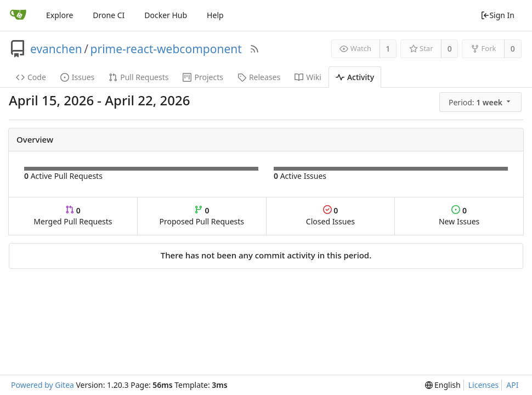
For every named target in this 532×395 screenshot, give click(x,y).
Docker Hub (166, 15)
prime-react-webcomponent (166, 49)
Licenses (484, 385)
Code (31, 77)
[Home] (18, 15)
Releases (259, 77)
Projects (203, 77)
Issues (77, 77)
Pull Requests (138, 77)
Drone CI (109, 15)
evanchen (56, 49)
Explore (60, 15)
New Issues (459, 216)
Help (215, 15)
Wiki (308, 77)
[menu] (481, 102)
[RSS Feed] (254, 49)
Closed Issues (330, 216)
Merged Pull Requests (73, 216)
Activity (355, 77)
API (512, 385)
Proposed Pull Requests (202, 216)
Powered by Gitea (43, 385)
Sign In (497, 15)
